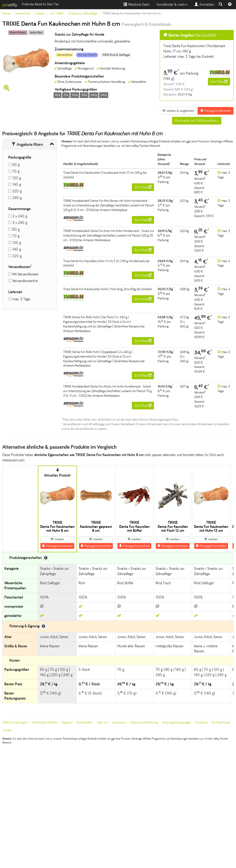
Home (6, 13)
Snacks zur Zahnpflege (83, 13)
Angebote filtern (27, 145)
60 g (16, 165)
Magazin (67, 722)
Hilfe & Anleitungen (15, 722)
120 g (17, 178)
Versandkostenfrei (25, 281)
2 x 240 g (20, 216)
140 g (17, 184)
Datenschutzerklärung (144, 722)
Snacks (40, 13)
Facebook (201, 722)
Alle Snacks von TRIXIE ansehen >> (197, 121)
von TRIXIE (57, 13)
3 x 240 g (20, 223)
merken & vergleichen (178, 111)
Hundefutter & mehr (172, 4)
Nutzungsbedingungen (177, 722)
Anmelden (204, 4)
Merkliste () (136, 4)
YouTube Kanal (221, 722)
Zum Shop (219, 81)
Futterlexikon (85, 722)
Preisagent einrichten (57, 546)
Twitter (7, 730)
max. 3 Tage (21, 299)
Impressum (119, 722)
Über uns (102, 722)
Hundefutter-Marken (45, 722)
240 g (17, 198)
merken (57, 539)
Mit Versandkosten (26, 274)
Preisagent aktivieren (216, 111)
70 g (16, 171)
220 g (17, 191)
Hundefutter (23, 13)
